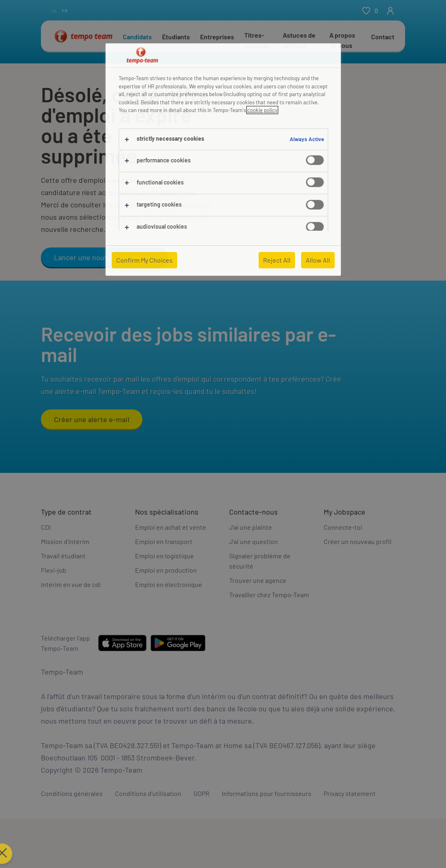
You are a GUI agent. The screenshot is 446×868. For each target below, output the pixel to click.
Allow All (318, 260)
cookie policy (262, 110)
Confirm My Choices (144, 260)
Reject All (277, 260)
